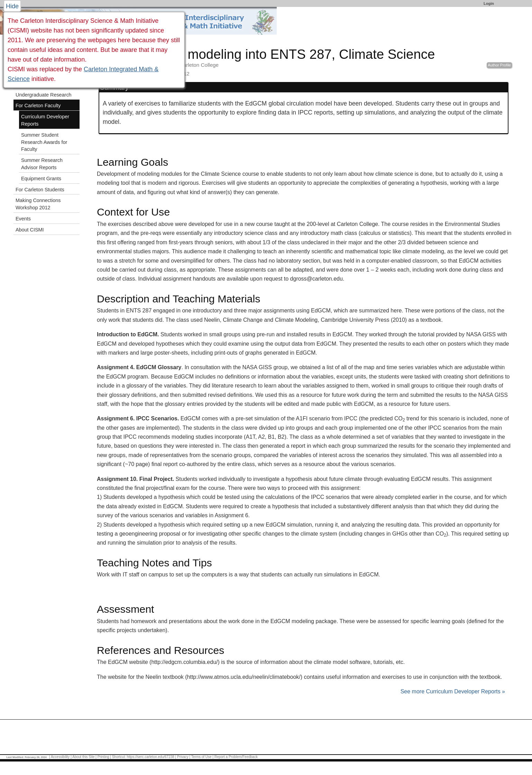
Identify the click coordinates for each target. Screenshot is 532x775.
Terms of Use (201, 757)
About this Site (83, 757)
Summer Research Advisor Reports (42, 164)
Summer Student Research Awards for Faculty (44, 142)
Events (23, 219)
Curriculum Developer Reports (45, 120)
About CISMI (30, 230)
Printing (103, 757)
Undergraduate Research (44, 95)
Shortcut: (119, 757)
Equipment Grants (41, 179)
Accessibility (60, 757)
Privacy (183, 757)
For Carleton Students (40, 190)
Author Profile (499, 65)
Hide (12, 6)
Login (489, 3)
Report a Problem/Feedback (236, 757)
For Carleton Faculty (38, 106)
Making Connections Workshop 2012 (38, 204)
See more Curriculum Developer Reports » (453, 691)
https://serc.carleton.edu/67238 (151, 757)
